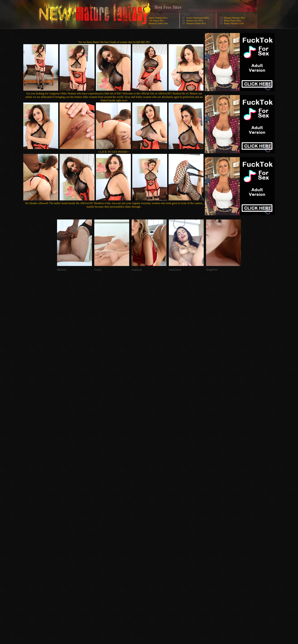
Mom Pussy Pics (232, 20)
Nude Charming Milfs (198, 18)
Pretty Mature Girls (234, 23)
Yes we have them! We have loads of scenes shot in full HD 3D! (114, 42)
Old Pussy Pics (156, 20)
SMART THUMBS (157, 551)
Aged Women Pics (158, 18)
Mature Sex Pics (195, 20)
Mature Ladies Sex (158, 23)
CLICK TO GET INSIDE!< (114, 152)
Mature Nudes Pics (196, 23)
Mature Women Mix (234, 18)
